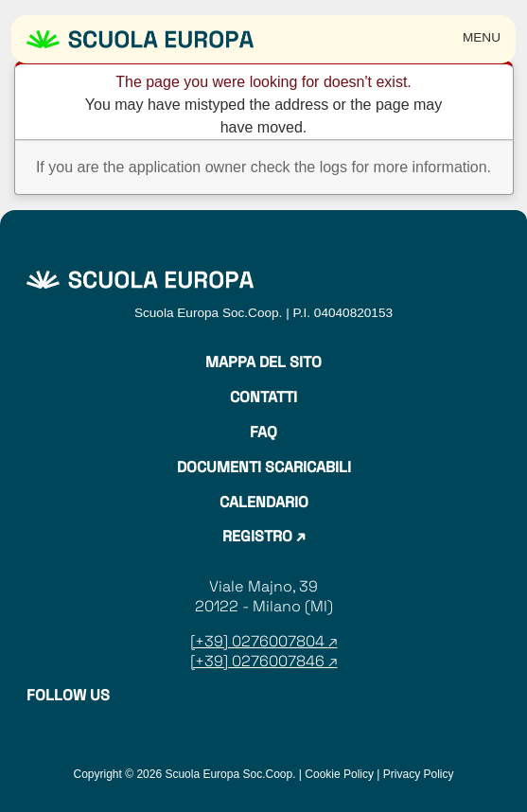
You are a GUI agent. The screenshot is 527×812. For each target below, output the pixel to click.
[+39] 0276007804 (259, 641)
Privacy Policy (419, 774)
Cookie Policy (339, 774)
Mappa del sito (263, 362)
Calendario (264, 503)
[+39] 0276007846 (257, 661)
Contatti (263, 397)
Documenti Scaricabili (264, 468)
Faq (263, 432)
